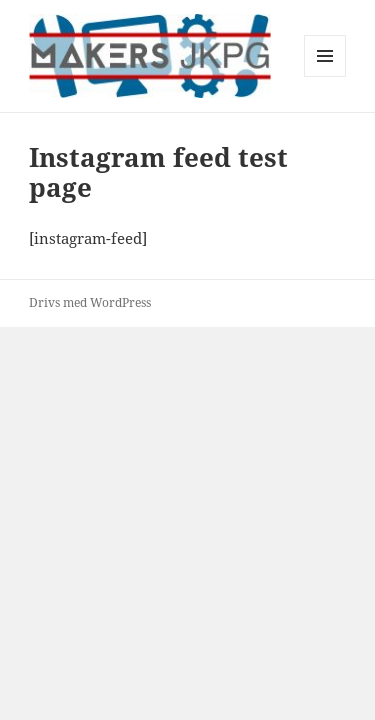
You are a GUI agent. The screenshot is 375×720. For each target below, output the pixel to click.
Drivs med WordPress (90, 302)
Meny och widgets (325, 76)
